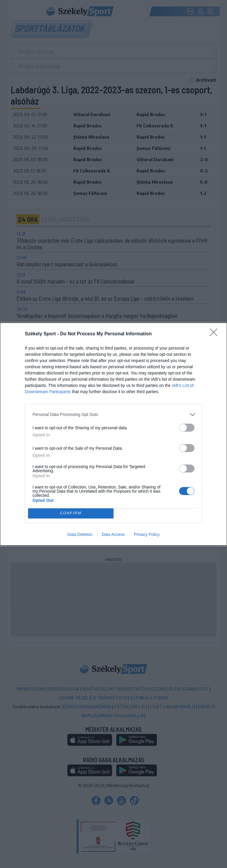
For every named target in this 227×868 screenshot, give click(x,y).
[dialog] (113, 434)
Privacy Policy (147, 534)
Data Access (113, 534)
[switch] (187, 428)
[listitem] (113, 415)
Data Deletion (80, 534)
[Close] (215, 334)
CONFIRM (71, 513)
